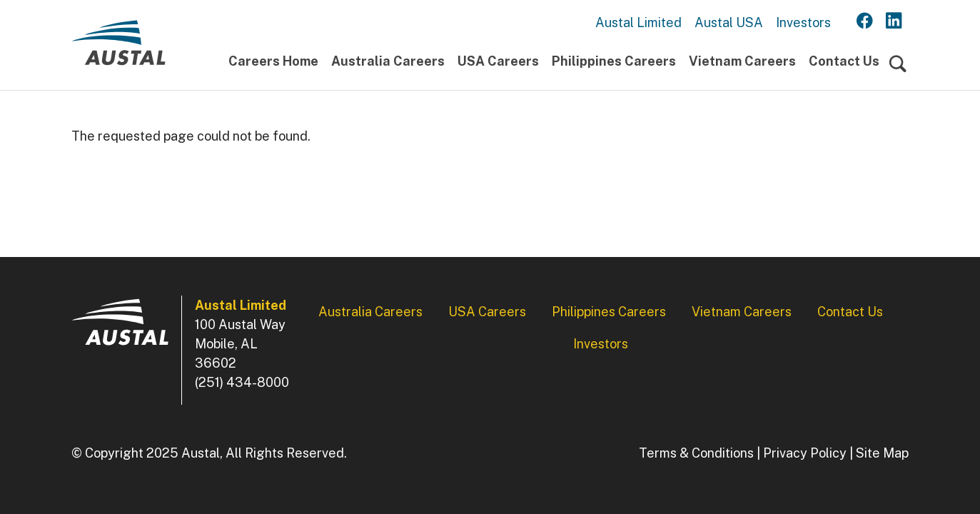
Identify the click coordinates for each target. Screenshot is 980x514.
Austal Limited (638, 22)
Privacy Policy (805, 453)
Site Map (882, 453)
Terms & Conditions (696, 453)
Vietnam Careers (742, 61)
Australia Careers (388, 61)
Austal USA (729, 22)
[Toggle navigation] (898, 65)
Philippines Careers (614, 61)
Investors (803, 22)
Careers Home (273, 61)
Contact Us (844, 61)
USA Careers (498, 61)
